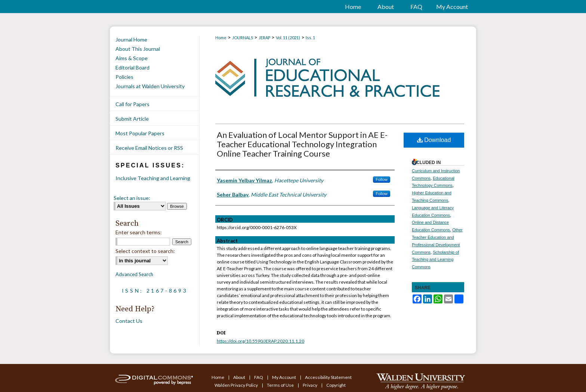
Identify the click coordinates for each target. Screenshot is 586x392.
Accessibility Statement (328, 377)
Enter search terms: (139, 232)
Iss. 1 (310, 38)
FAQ (259, 377)
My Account (284, 377)
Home (221, 38)
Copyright (336, 385)
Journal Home (131, 39)
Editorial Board (132, 67)
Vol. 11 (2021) (288, 38)
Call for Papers (132, 104)
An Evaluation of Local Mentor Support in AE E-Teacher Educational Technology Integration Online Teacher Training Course (302, 144)
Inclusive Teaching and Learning (153, 178)
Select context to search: (145, 251)
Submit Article (132, 119)
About (240, 377)
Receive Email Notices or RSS (149, 148)
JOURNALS (243, 38)
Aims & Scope (132, 58)
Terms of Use (281, 385)
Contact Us (129, 321)
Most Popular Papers (140, 133)
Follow (382, 179)
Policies (124, 77)
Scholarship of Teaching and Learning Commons (435, 260)
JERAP (264, 38)
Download (434, 140)
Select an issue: (132, 198)
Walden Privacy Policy (237, 385)
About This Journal (138, 49)
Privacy (310, 385)
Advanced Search (134, 274)
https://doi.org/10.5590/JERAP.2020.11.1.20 (260, 341)
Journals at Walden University (150, 86)
